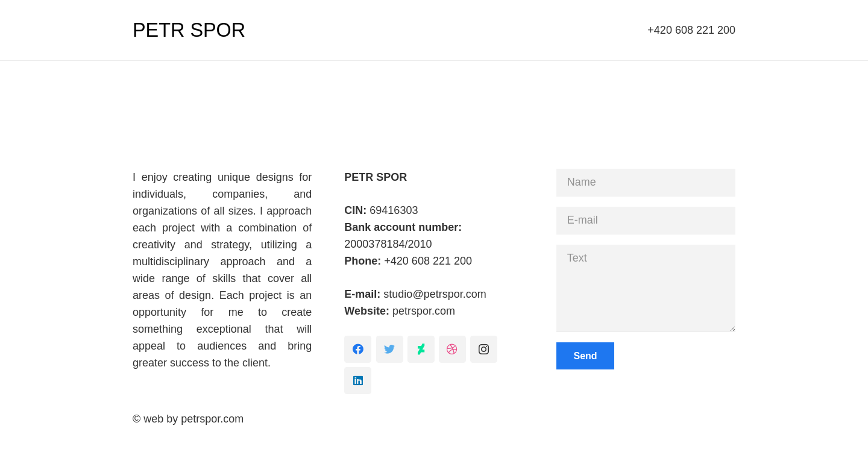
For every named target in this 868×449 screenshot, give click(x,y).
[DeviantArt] (421, 349)
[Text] (646, 288)
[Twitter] (390, 349)
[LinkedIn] (358, 381)
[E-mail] (646, 220)
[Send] (586, 356)
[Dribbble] (452, 349)
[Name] (646, 182)
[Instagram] (484, 349)
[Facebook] (358, 349)
